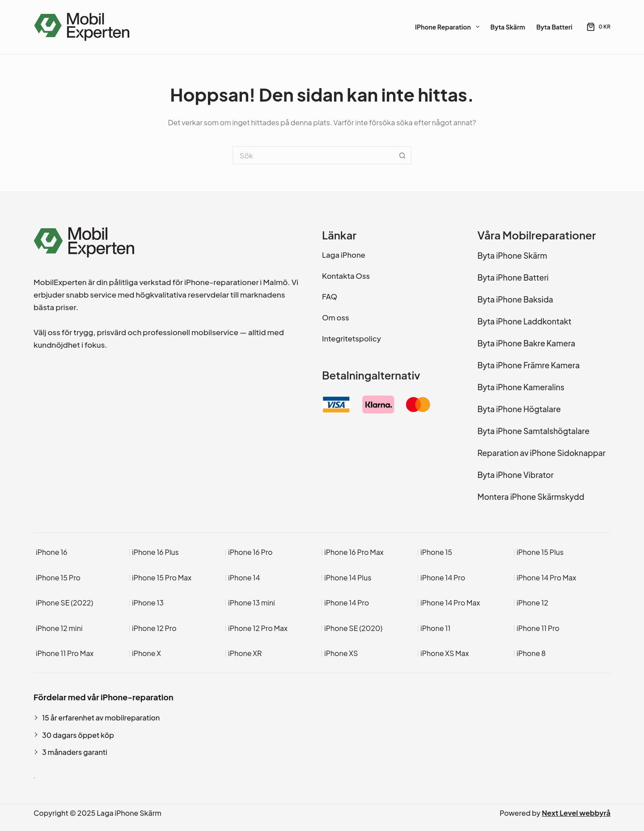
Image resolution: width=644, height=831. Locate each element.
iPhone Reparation (449, 27)
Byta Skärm (508, 27)
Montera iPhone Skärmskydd (531, 497)
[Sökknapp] (402, 155)
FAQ (330, 296)
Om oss (335, 317)
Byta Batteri (554, 27)
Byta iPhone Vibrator (516, 475)
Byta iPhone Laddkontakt (525, 321)
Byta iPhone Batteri (513, 277)
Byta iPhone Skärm (513, 256)
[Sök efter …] (313, 155)
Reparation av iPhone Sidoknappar (542, 453)
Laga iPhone (344, 255)
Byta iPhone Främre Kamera (529, 365)
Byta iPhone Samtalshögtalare (534, 431)
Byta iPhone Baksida (515, 299)
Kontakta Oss (346, 276)
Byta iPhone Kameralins (521, 387)
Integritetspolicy (352, 339)
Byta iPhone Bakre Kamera (527, 343)
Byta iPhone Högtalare (519, 409)
